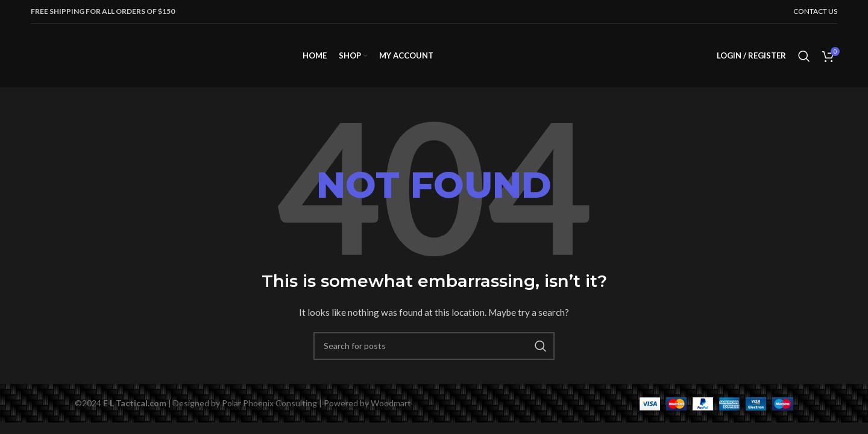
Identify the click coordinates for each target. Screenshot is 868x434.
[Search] (804, 56)
